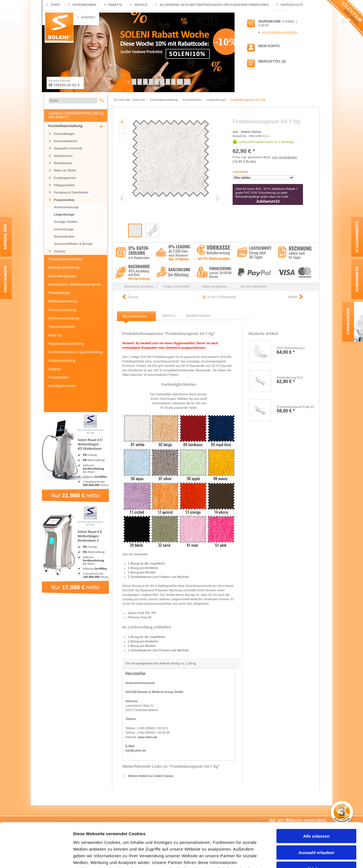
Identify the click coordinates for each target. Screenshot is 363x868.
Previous (122, 198)
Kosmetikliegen (64, 134)
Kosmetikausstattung (65, 126)
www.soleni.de (147, 737)
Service (141, 5)
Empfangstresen (65, 178)
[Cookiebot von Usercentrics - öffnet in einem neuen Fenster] (36, 857)
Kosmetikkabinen (66, 141)
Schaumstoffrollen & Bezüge (73, 244)
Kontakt (88, 17)
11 (187, 82)
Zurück (133, 297)
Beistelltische (63, 163)
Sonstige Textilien (66, 222)
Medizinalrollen (64, 236)
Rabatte (115, 5)
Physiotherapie (59, 293)
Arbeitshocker (63, 156)
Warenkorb (269, 21)
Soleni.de (59, 28)
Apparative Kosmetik (68, 148)
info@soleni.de (136, 750)
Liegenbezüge (64, 214)
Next (217, 198)
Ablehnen (316, 827)
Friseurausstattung (62, 310)
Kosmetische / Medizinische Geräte (75, 284)
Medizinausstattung (63, 301)
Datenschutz (292, 5)
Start (55, 5)
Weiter (293, 297)
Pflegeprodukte (64, 185)
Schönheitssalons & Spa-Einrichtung (75, 352)
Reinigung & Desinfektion (71, 192)
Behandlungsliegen (63, 276)
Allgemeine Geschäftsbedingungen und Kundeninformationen (214, 5)
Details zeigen (297, 857)
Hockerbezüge (64, 229)
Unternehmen (84, 5)
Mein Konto (269, 46)
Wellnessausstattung (64, 318)
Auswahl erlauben (316, 811)
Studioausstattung (62, 361)
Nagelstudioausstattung (66, 344)
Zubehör (60, 251)
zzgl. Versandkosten (285, 157)
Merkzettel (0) (272, 61)
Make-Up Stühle (65, 170)
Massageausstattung (64, 267)
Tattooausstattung (62, 327)
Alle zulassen (316, 794)
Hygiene (54, 369)
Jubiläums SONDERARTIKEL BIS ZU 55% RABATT (76, 115)
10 (180, 82)
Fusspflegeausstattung (65, 259)
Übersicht (228, 297)
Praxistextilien (64, 200)
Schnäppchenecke (62, 386)
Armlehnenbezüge (66, 207)
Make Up (55, 335)
